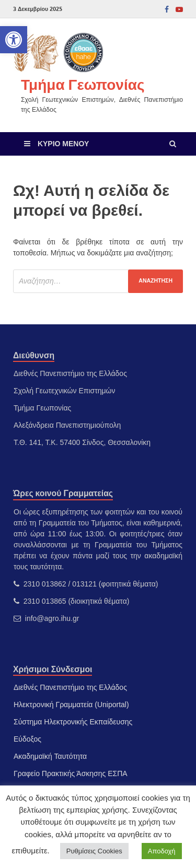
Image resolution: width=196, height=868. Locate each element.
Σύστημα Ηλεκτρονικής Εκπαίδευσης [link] (73, 722)
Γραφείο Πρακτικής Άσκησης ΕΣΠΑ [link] (71, 773)
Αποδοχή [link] (162, 851)
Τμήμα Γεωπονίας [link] (83, 84)
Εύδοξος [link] (27, 739)
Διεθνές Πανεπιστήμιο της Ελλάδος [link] (70, 687)
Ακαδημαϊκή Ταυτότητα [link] (50, 756)
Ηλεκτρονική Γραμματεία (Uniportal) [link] (71, 705)
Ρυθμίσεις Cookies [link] (94, 851)
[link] (14, 40)
